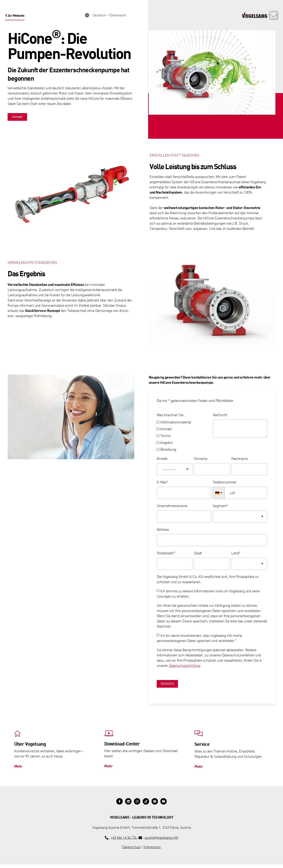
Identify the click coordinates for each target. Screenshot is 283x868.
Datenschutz (131, 850)
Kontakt (17, 118)
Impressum (152, 850)
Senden (167, 685)
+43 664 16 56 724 (124, 841)
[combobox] (175, 470)
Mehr (20, 768)
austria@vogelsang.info (161, 841)
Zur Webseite (17, 15)
